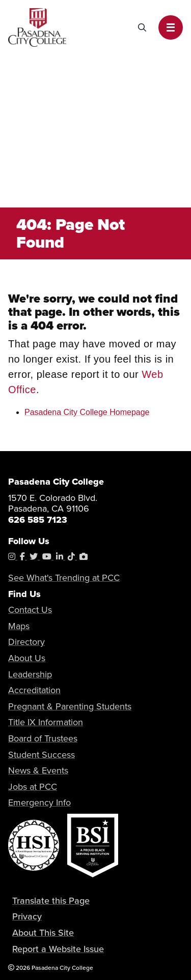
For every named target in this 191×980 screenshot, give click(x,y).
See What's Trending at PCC (64, 578)
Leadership (30, 674)
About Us (27, 658)
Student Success (42, 755)
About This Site (43, 933)
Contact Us (30, 610)
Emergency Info (39, 803)
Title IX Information (46, 722)
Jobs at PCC (33, 787)
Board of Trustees (43, 738)
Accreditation (34, 690)
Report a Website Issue (58, 949)
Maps (19, 626)
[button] (171, 27)
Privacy (27, 916)
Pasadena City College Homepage (87, 412)
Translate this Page (51, 901)
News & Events (38, 770)
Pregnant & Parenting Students (70, 706)
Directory (26, 642)
